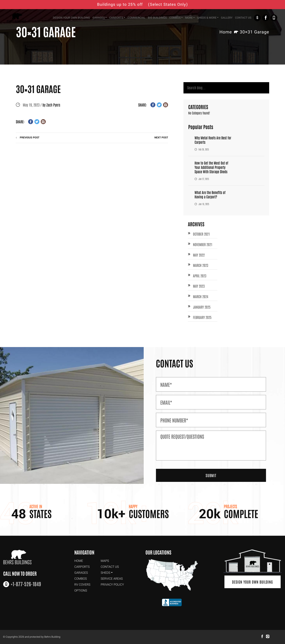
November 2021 (203, 245)
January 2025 (202, 309)
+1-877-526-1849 (274, 18)
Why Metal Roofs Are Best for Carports (214, 141)
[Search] (226, 88)
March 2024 (201, 298)
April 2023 (200, 277)
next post (161, 138)
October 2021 (202, 235)
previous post (30, 138)
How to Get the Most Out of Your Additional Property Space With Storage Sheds (212, 168)
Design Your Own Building (253, 582)
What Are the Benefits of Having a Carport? (211, 195)
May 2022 (199, 256)
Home (226, 32)
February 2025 (203, 320)
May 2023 (199, 288)
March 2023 (201, 266)
